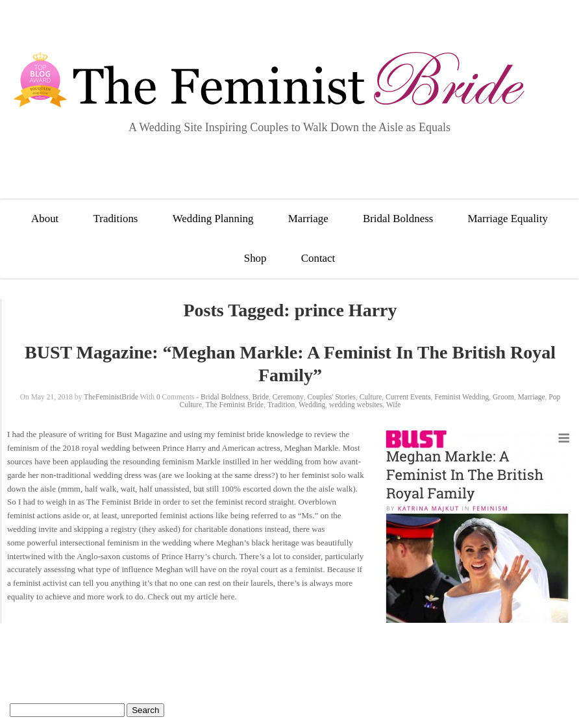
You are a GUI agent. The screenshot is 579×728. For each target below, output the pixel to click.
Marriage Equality (508, 219)
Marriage (308, 219)
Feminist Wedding (462, 397)
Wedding (312, 405)
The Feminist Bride (235, 405)
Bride (261, 397)
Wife (394, 405)
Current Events (408, 397)
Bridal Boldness (398, 219)
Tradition (281, 405)
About (45, 219)
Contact (318, 258)
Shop (255, 258)
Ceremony (288, 397)
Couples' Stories (331, 397)
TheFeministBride (111, 397)
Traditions (116, 219)
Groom (503, 397)
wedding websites (356, 405)
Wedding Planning (213, 219)
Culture (371, 397)
